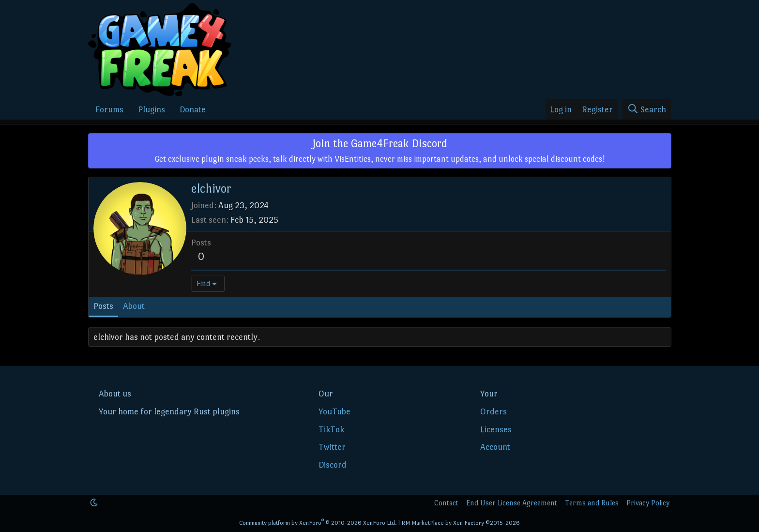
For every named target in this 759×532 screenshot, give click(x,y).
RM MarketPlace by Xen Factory (461, 523)
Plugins (152, 109)
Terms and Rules (592, 503)
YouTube (334, 411)
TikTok (331, 429)
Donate (193, 109)
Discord (333, 465)
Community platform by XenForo (318, 523)
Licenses (496, 429)
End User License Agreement (512, 503)
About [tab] (134, 306)
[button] (94, 503)
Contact (446, 503)
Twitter (332, 447)
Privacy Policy (648, 503)
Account (495, 447)
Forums (109, 109)
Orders (493, 411)
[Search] (646, 110)
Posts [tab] (103, 306)
